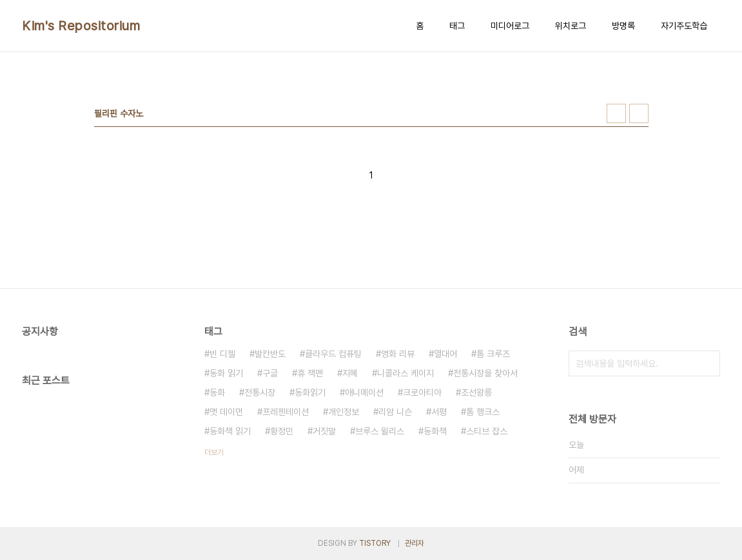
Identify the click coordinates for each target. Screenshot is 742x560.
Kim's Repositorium (81, 26)
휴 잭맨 (310, 373)
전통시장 (260, 392)
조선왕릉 (476, 392)
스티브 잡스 (487, 431)
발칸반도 (270, 354)
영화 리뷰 (398, 354)
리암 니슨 (395, 412)
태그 (457, 26)
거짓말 (324, 431)
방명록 (623, 26)
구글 (270, 373)
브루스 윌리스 (380, 431)
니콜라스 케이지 (405, 373)
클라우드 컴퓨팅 (333, 354)
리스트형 (639, 113)
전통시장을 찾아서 (485, 373)
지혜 (350, 373)
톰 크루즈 (493, 354)
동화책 (435, 431)
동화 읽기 (226, 373)
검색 (707, 363)
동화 (217, 392)
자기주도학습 (684, 26)
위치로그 (571, 26)
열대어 (445, 354)
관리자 (415, 543)
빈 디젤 (222, 354)
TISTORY (375, 543)
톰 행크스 (483, 412)
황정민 (282, 431)
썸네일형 (616, 113)
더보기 (214, 452)
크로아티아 (422, 392)
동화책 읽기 (230, 431)
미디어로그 (510, 26)
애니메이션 (364, 392)
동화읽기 (310, 392)
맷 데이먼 (226, 412)
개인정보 (344, 412)
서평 (439, 412)
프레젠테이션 (286, 412)
